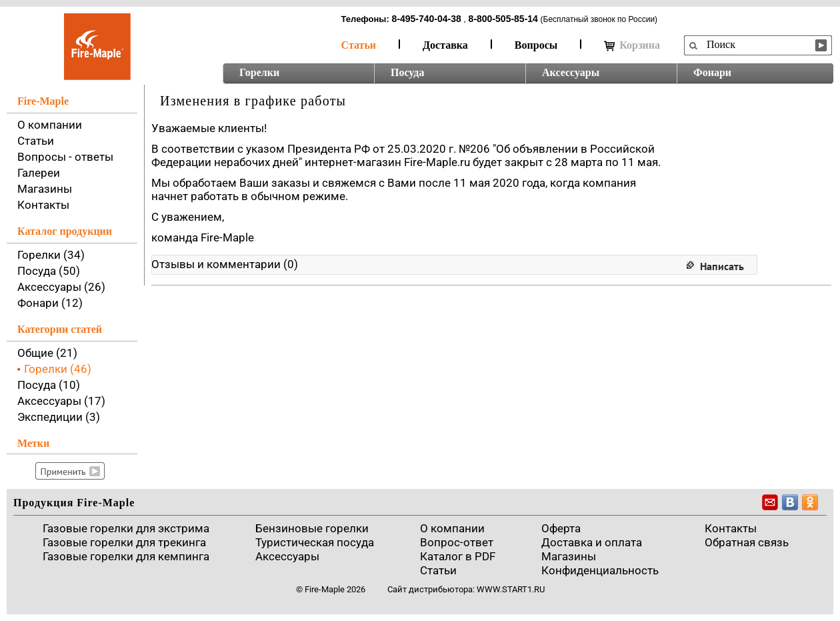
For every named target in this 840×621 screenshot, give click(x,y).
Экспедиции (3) (59, 417)
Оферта (561, 528)
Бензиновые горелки (312, 528)
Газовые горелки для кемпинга (126, 556)
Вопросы (536, 45)
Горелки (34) (51, 255)
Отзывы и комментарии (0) (225, 264)
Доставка (445, 45)
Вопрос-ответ (457, 542)
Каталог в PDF (458, 556)
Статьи (359, 45)
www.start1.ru (511, 589)
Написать (722, 266)
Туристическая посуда (315, 542)
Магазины (45, 189)
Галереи (39, 173)
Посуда (407, 72)
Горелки (259, 72)
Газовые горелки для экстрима (126, 528)
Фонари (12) (50, 303)
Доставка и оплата (592, 542)
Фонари (712, 72)
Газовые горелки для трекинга (124, 542)
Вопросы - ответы (65, 157)
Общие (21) (47, 353)
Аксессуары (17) (61, 401)
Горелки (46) (58, 369)
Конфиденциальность (600, 570)
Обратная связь (747, 542)
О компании (50, 125)
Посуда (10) (49, 385)
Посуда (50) (49, 271)
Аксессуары (571, 72)
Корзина (632, 45)
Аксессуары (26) (61, 287)
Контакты (43, 205)
